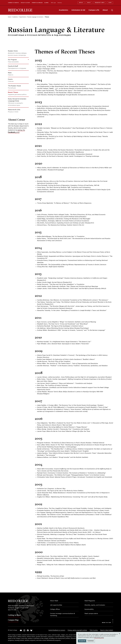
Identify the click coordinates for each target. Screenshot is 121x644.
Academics (63, 10)
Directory (60, 3)
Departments (23, 17)
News (11, 74)
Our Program (13, 61)
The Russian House (14, 87)
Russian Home (17, 53)
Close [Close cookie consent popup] (120, 635)
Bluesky (31, 630)
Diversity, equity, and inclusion (95, 605)
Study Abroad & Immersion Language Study (17, 102)
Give (110, 3)
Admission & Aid (78, 10)
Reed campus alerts (91, 614)
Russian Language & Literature (35, 17)
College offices (55, 609)
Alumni (46, 3)
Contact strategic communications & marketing (62, 615)
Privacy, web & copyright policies (77, 630)
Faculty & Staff (25, 3)
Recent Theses (17, 93)
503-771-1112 (12, 610)
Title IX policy (94, 630)
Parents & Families (37, 3)
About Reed (54, 601)
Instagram (24, 630)
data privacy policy (99, 638)
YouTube (21, 630)
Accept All (82, 641)
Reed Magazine (90, 601)
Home (9, 17)
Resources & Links (14, 111)
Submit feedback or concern (57, 630)
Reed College (20, 10)
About (105, 10)
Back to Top (107, 623)
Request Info (100, 3)
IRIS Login (53, 3)
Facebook (28, 630)
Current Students (13, 3)
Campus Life (94, 10)
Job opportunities (56, 605)
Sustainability (89, 609)
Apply (81, 3)
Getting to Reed (14, 615)
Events (11, 80)
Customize (91, 641)
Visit (89, 3)
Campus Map (13, 620)
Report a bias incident (107, 630)
